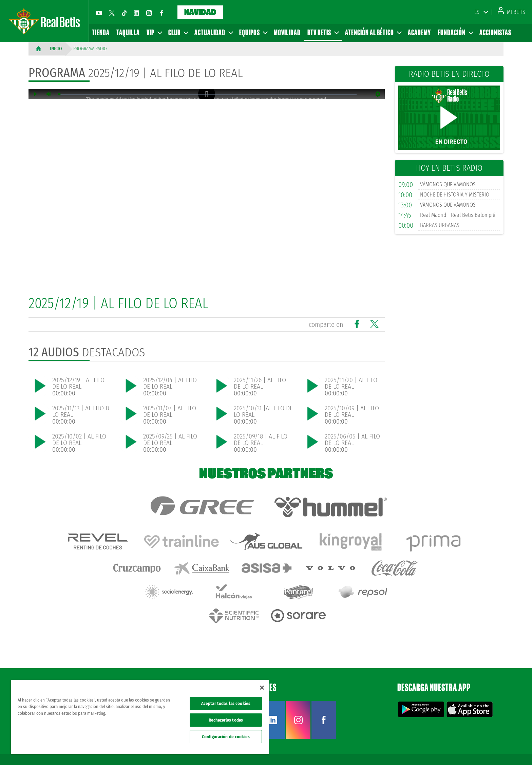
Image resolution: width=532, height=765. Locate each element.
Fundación (455, 32)
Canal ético (508, 749)
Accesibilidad (483, 749)
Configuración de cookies (226, 737)
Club (178, 32)
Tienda (101, 32)
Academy (419, 32)
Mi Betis (511, 12)
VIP (154, 32)
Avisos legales (399, 749)
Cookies (461, 749)
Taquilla (128, 32)
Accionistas (495, 32)
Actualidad (213, 32)
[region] (140, 717)
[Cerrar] (262, 688)
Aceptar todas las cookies (226, 703)
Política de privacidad (433, 749)
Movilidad (287, 32)
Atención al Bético (373, 32)
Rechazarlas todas (226, 720)
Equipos (253, 32)
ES (477, 12)
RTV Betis (323, 32)
